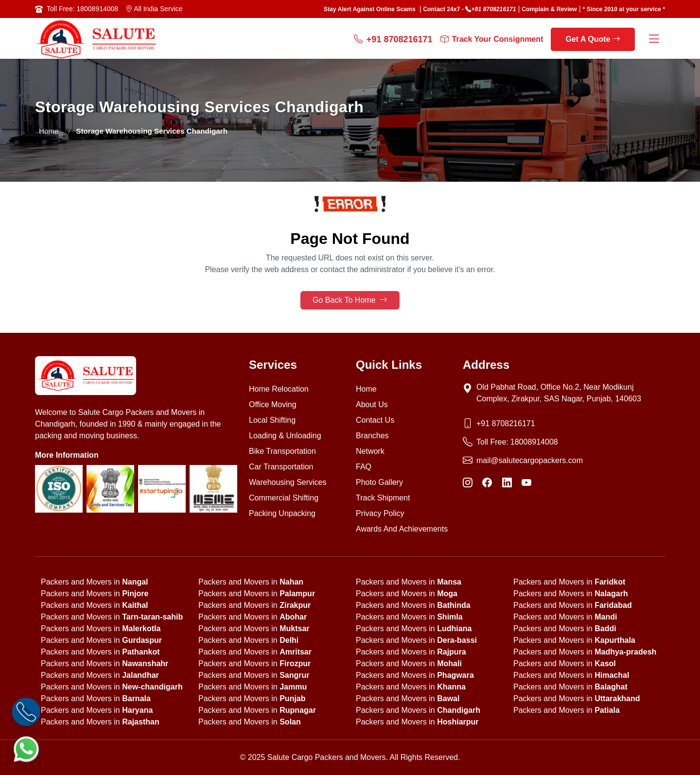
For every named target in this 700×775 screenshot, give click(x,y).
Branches (372, 436)
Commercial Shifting (284, 498)
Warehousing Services (288, 482)
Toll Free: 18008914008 (82, 9)
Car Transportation (281, 467)
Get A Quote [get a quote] (593, 39)
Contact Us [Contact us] (375, 420)
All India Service (154, 9)
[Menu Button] (654, 40)
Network (370, 451)
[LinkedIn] (507, 483)
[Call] (26, 712)
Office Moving (273, 405)
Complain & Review (549, 9)
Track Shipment (383, 498)
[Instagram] (468, 483)
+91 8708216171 (493, 9)
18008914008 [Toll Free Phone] (534, 442)
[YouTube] (526, 483)
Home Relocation (279, 389)
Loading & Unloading (285, 436)
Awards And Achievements (402, 529)
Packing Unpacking (282, 513)
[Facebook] (487, 483)
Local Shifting (272, 420)
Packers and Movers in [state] (95, 582)
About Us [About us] (372, 405)
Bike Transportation (282, 451)
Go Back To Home (350, 300)
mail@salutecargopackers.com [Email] (530, 460)
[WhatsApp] (26, 749)
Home (49, 131)
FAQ (364, 467)
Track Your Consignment (492, 39)
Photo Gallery (379, 482)
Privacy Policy (380, 513)
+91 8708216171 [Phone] (506, 423)
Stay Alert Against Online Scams (370, 9)
